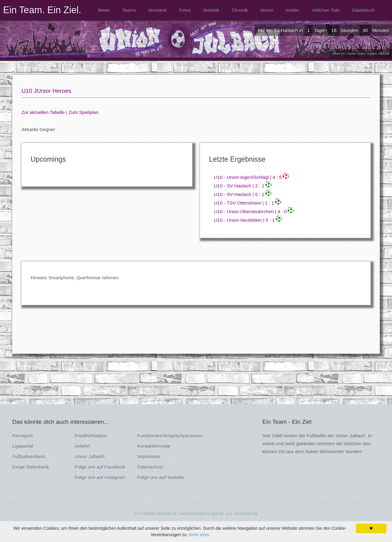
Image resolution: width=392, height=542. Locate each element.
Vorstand (157, 10)
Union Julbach (90, 456)
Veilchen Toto (326, 10)
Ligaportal (23, 446)
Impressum (149, 456)
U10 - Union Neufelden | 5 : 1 (244, 220)
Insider (292, 10)
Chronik (240, 10)
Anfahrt (82, 446)
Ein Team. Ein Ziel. (42, 10)
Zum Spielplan (84, 112)
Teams (129, 10)
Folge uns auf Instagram (100, 477)
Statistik (211, 10)
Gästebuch (363, 10)
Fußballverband (29, 456)
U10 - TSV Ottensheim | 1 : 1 (244, 203)
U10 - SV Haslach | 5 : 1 (239, 194)
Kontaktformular (154, 446)
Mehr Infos (199, 535)
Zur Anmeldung (242, 513)
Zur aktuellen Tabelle (43, 112)
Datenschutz (150, 467)
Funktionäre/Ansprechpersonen (170, 436)
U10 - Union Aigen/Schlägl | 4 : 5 (248, 177)
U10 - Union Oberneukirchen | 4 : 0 (250, 211)
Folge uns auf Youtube (161, 477)
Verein (267, 10)
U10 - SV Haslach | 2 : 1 (239, 186)
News (104, 10)
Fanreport (22, 436)
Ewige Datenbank (31, 467)
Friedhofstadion (91, 436)
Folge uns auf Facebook (100, 467)
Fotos (185, 10)
